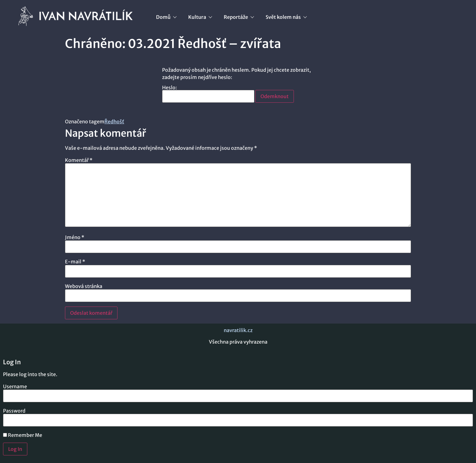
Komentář (79, 160)
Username (15, 386)
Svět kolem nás (286, 17)
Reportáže (239, 17)
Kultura (200, 17)
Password (14, 411)
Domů (166, 17)
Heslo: (208, 94)
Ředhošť (114, 122)
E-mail (75, 262)
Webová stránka (84, 286)
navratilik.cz (238, 330)
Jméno (75, 237)
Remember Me (23, 435)
